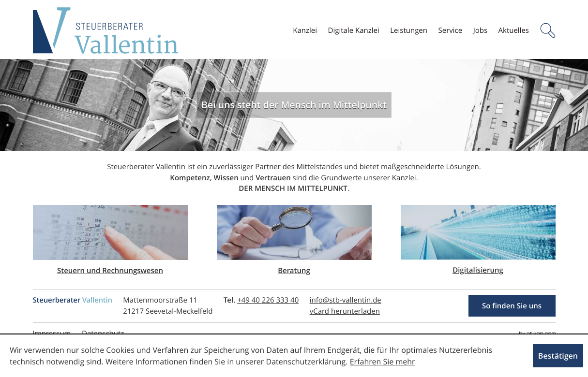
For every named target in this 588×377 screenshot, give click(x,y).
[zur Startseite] (106, 30)
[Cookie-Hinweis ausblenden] (558, 356)
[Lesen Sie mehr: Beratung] (294, 241)
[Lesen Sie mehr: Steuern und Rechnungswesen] (110, 241)
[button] (548, 30)
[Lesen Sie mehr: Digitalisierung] (478, 240)
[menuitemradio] (409, 31)
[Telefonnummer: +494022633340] (268, 300)
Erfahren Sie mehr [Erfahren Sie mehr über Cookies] (383, 362)
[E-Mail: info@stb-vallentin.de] (346, 300)
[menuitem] (305, 31)
